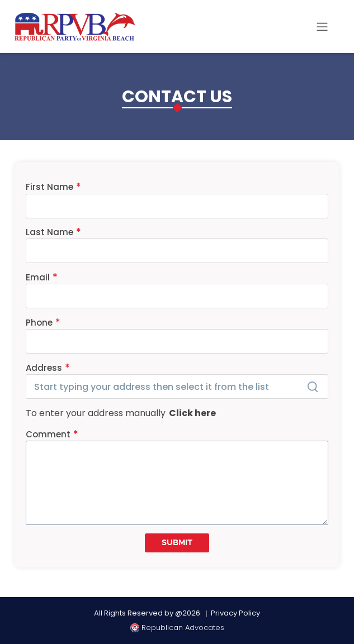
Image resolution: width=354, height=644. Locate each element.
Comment (48, 434)
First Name (49, 187)
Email (38, 277)
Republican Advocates (177, 628)
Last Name (49, 232)
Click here (191, 413)
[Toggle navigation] (322, 27)
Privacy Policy (235, 613)
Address (44, 368)
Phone (39, 323)
